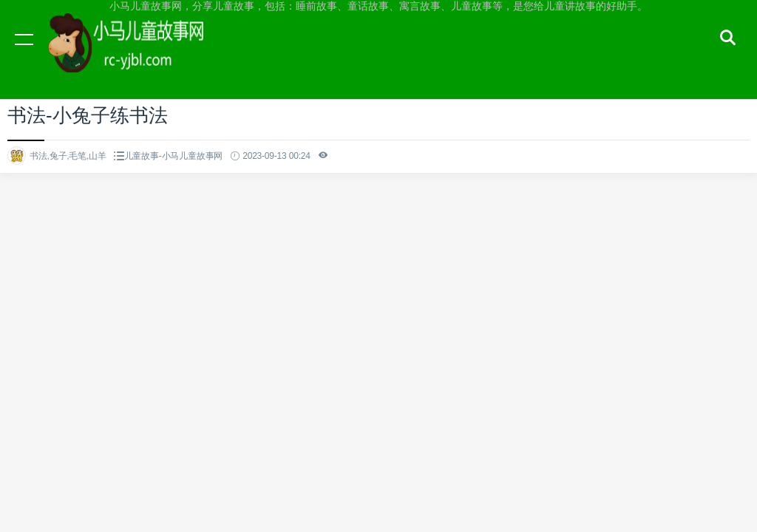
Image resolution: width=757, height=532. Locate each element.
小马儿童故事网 (140, 53)
